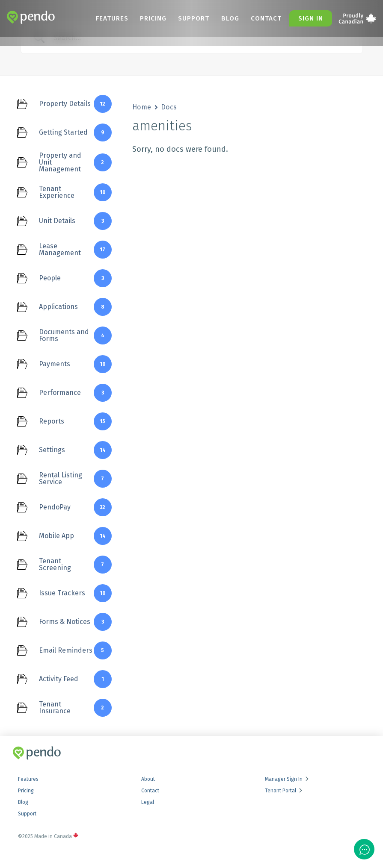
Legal (148, 802)
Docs (169, 107)
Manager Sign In (287, 779)
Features (136, 18)
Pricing (172, 18)
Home (142, 107)
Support (208, 18)
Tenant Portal (284, 791)
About (148, 779)
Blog (239, 18)
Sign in (312, 18)
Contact (270, 18)
